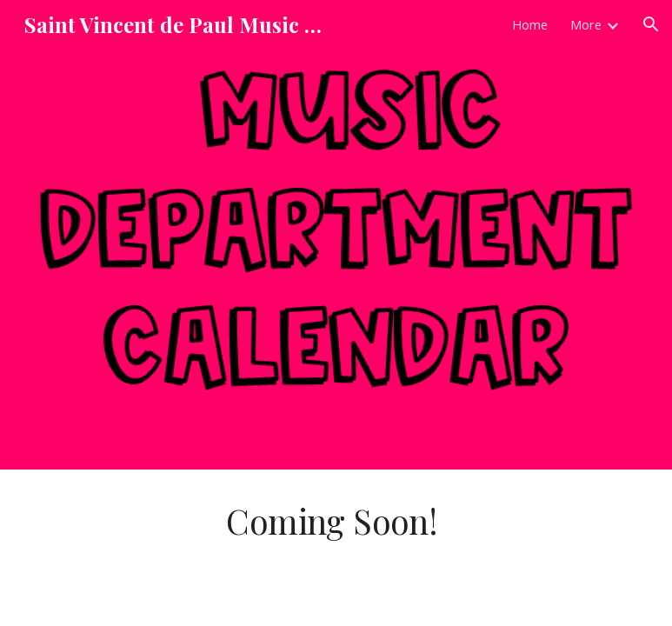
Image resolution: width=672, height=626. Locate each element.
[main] (336, 522)
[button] (651, 24)
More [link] (586, 24)
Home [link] (530, 24)
